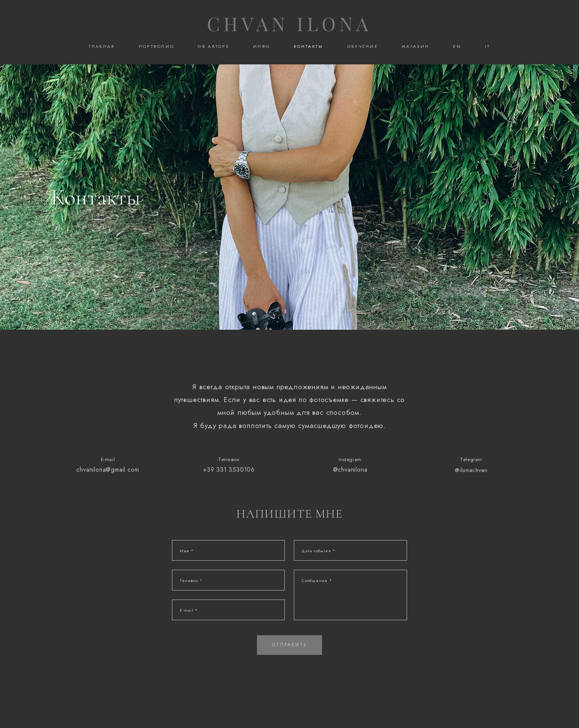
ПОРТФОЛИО (157, 46)
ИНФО (262, 46)
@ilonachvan (471, 477)
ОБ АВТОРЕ (214, 46)
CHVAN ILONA (289, 24)
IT (488, 46)
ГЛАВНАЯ (102, 46)
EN (457, 46)
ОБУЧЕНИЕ (363, 46)
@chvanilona (350, 477)
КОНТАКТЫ (308, 46)
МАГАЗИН (416, 46)
